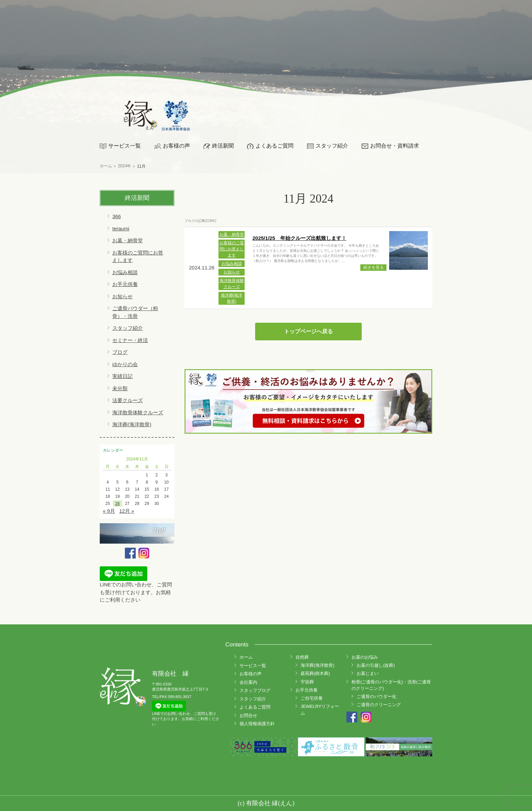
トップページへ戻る (308, 331)
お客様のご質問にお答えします (232, 249)
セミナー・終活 (130, 340)
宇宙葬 (307, 682)
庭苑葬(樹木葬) (315, 673)
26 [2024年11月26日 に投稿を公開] (118, 504)
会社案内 (248, 682)
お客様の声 (176, 146)
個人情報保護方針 (257, 724)
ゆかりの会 (125, 364)
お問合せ (248, 715)
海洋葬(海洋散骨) (132, 424)
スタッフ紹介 (332, 146)
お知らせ (122, 296)
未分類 (120, 388)
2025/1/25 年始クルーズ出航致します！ (299, 238)
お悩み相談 (125, 272)
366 (117, 216)
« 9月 (109, 511)
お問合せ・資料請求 (395, 146)
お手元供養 (125, 284)
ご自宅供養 (312, 698)
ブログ (120, 352)
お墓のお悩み (365, 657)
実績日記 (122, 376)
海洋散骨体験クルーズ (138, 412)
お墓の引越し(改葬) (376, 665)
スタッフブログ (255, 690)
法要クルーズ (128, 400)
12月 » (127, 511)
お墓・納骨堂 (128, 240)
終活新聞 (223, 146)
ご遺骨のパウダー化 (376, 696)
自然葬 (302, 657)
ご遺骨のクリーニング (379, 705)
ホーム (246, 657)
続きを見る (374, 267)
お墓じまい (368, 673)
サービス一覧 (125, 146)
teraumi (121, 229)
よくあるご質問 (274, 146)
